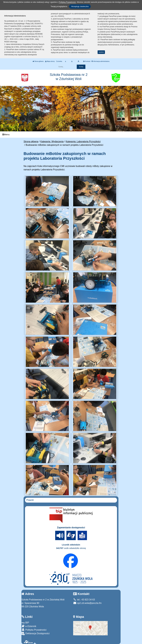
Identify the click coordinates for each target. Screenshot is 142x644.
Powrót (30, 500)
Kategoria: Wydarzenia (52, 142)
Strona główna (38, 61)
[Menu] (71, 135)
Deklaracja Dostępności (35, 634)
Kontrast (87, 61)
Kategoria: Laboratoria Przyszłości (83, 142)
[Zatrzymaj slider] (71, 128)
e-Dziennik (29, 626)
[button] (3, 109)
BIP (25, 623)
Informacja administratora (101, 61)
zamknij (101, 52)
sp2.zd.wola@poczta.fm (87, 603)
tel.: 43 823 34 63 (84, 600)
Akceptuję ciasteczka (80, 6)
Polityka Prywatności (34, 630)
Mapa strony (50, 61)
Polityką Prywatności (67, 2)
